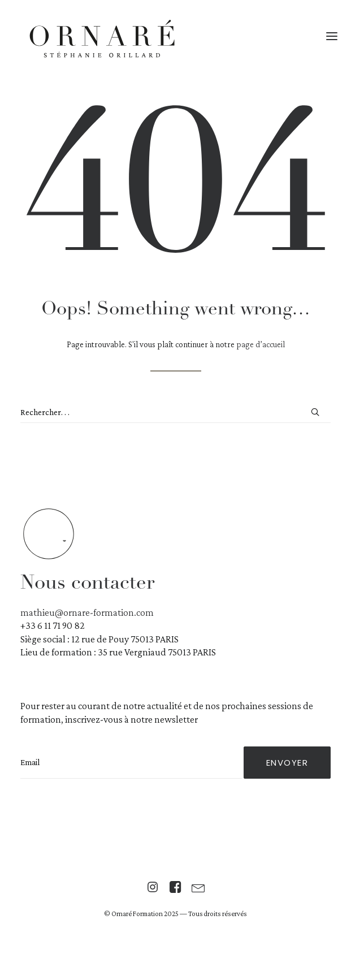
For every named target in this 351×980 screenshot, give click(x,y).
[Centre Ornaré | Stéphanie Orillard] (102, 41)
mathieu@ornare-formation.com (87, 612)
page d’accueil (261, 344)
